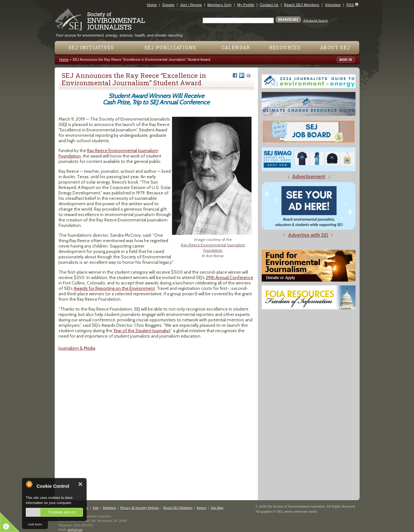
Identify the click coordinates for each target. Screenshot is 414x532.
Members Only (220, 5)
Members (109, 507)
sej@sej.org (75, 530)
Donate (169, 5)
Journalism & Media (77, 348)
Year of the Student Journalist (142, 331)
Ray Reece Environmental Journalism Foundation (108, 153)
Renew (202, 507)
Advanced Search (315, 20)
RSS (350, 5)
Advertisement (309, 176)
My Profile (246, 5)
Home (152, 5)
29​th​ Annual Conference (229, 277)
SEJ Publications (170, 48)
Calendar (236, 48)
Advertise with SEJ (308, 235)
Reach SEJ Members (302, 5)
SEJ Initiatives (91, 48)
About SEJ (335, 48)
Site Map (217, 507)
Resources (285, 48)
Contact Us (269, 5)
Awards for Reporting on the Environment (114, 288)
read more (35, 524)
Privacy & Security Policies (140, 507)
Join (95, 507)
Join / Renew (191, 5)
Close (81, 484)
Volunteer (333, 5)
